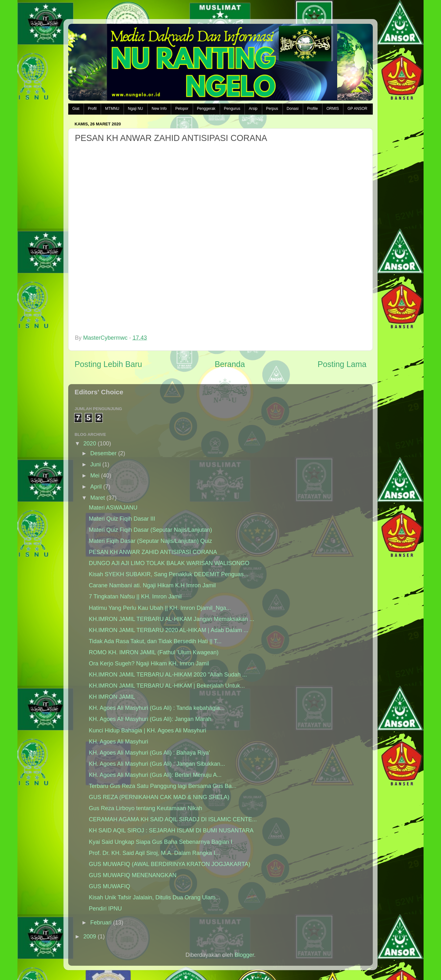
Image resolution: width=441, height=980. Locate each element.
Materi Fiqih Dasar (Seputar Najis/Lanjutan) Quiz (150, 541)
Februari (101, 923)
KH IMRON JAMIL (112, 697)
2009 (90, 937)
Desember (103, 453)
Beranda (230, 364)
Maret (97, 498)
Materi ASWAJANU (113, 508)
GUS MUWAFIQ (109, 886)
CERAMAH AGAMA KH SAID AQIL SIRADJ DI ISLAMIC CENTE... (173, 819)
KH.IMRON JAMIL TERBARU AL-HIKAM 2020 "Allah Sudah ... (168, 675)
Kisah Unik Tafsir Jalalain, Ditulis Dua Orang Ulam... (155, 897)
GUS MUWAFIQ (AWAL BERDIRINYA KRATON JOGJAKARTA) (170, 864)
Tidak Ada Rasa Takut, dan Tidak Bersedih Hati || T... (155, 641)
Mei (95, 476)
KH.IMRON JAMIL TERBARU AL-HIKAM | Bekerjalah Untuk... (167, 686)
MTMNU (112, 109)
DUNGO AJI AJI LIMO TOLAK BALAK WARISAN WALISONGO (169, 563)
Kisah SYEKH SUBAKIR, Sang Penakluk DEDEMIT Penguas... (169, 574)
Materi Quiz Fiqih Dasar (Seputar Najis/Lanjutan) (150, 530)
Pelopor (182, 109)
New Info (159, 109)
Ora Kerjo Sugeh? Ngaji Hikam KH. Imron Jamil (149, 663)
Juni (95, 464)
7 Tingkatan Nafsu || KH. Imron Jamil (135, 597)
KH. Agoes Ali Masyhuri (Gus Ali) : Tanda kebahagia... (157, 708)
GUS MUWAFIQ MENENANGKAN (133, 875)
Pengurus (232, 109)
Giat (76, 109)
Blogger (244, 955)
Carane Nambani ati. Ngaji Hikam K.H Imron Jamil (152, 585)
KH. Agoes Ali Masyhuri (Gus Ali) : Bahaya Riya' (149, 753)
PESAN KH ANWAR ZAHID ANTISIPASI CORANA (153, 552)
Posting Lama (342, 364)
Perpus (272, 109)
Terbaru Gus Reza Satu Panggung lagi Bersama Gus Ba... (163, 786)
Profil (92, 109)
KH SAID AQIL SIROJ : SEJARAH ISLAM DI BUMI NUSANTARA (171, 830)
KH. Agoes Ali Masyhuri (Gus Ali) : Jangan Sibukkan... (157, 764)
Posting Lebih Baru (108, 364)
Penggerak (206, 109)
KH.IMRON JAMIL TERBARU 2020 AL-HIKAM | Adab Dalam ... (169, 630)
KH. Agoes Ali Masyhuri (118, 742)
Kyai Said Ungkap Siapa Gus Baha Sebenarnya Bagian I (161, 842)
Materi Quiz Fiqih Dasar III (122, 519)
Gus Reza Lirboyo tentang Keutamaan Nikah (145, 808)
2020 (90, 443)
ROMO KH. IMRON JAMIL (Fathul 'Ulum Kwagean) (154, 652)
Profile (313, 109)
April (96, 487)
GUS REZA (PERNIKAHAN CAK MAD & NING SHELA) (159, 797)
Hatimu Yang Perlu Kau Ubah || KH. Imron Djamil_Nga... (160, 608)
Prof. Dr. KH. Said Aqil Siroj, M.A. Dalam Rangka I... (154, 853)
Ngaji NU (135, 109)
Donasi (293, 109)
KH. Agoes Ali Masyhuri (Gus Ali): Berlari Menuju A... (155, 775)
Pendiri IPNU (105, 909)
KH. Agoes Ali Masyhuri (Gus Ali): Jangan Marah (150, 719)
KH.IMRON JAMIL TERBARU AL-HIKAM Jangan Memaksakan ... (171, 619)
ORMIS (333, 109)
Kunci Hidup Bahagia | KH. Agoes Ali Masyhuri (148, 730)
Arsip (253, 109)
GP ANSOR (357, 109)
